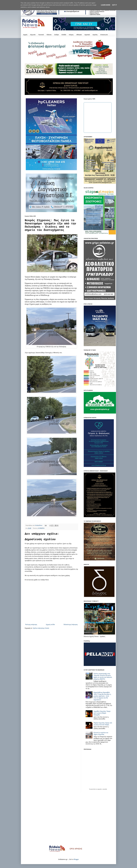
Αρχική (25, 35)
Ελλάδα (64, 35)
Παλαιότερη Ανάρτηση (71, 624)
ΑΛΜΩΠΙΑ (41, 528)
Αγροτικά (87, 35)
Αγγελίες (95, 35)
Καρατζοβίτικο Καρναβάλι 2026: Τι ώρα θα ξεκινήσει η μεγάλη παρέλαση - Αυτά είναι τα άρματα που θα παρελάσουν (102, 696)
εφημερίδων (100, 789)
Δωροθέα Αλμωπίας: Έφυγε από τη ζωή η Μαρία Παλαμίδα (102, 713)
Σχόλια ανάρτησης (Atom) (41, 628)
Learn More (106, 5)
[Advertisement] (68, 820)
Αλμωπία (33, 35)
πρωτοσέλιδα (93, 789)
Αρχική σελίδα (50, 624)
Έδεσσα (49, 35)
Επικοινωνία (104, 35)
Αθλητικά (79, 35)
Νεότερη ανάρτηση (31, 624)
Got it (114, 5)
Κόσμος (71, 35)
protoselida (105, 789)
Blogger (76, 859)
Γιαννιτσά (41, 35)
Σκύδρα (56, 35)
